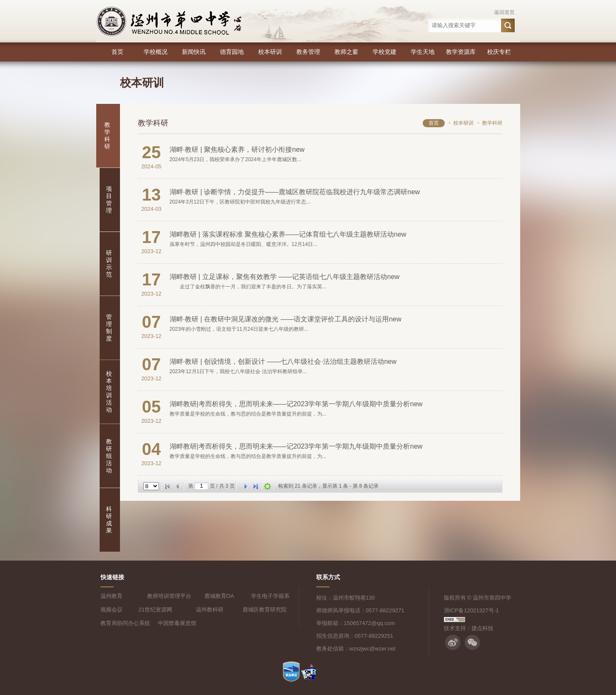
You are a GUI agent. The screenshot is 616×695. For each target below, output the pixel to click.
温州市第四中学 (492, 598)
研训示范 (109, 264)
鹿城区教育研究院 (265, 610)
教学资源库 (461, 52)
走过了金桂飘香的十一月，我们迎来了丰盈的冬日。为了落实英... (248, 287)
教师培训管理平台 (169, 596)
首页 (117, 52)
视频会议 (111, 610)
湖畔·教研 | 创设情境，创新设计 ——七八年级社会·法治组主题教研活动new (283, 361)
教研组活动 (109, 456)
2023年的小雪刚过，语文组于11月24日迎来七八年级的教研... (239, 329)
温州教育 (111, 596)
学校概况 (156, 52)
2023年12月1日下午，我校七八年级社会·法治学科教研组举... (238, 371)
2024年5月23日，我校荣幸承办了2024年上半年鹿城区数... (236, 159)
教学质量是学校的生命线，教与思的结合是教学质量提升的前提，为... (248, 414)
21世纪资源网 (155, 610)
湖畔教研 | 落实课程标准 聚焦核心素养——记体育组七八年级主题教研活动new (288, 234)
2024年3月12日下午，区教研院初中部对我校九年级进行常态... (240, 202)
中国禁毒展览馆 (177, 623)
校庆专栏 (499, 52)
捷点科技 (482, 628)
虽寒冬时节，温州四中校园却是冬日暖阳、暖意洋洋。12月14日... (244, 244)
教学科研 (107, 135)
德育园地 (232, 52)
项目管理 (109, 200)
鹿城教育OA (219, 596)
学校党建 (385, 52)
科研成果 (109, 520)
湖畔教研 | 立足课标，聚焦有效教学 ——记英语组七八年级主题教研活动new (285, 277)
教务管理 (308, 52)
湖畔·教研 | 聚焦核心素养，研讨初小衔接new (237, 149)
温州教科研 (210, 610)
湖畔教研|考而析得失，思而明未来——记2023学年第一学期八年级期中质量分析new (296, 404)
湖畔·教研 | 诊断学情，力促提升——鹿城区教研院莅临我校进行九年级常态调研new (295, 192)
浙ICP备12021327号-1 (471, 610)
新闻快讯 (194, 52)
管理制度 (109, 328)
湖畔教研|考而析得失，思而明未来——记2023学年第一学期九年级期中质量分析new (296, 446)
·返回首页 (504, 12)
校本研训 (270, 52)
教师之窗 (346, 52)
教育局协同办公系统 (125, 623)
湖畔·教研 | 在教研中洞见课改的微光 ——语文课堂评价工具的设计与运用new (286, 319)
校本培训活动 (109, 392)
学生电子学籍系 (270, 596)
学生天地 (423, 52)
